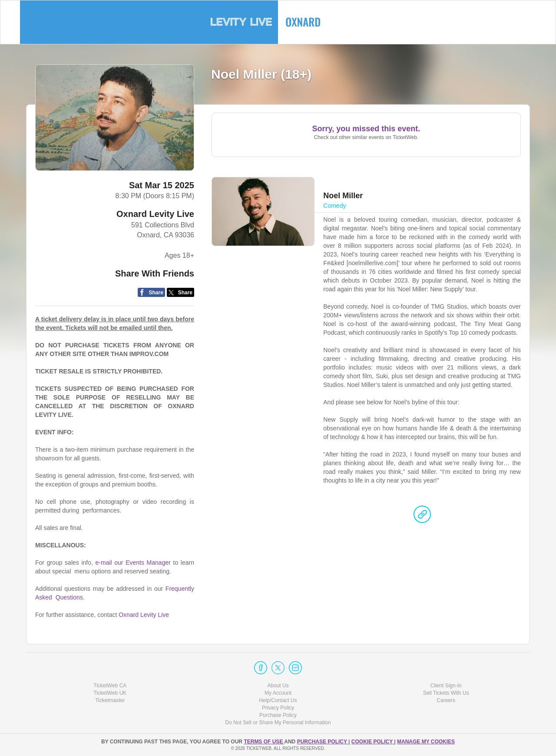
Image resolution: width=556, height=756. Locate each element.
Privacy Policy (278, 708)
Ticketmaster (110, 700)
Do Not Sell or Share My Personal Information (278, 723)
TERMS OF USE (264, 742)
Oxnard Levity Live (155, 214)
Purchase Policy (278, 715)
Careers (446, 700)
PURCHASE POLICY (323, 742)
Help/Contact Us (278, 700)
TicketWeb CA (110, 686)
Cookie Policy (373, 742)
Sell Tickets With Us (446, 693)
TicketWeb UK (110, 693)
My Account (278, 693)
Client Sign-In (446, 686)
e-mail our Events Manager (133, 563)
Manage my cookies (426, 742)
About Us (278, 686)
